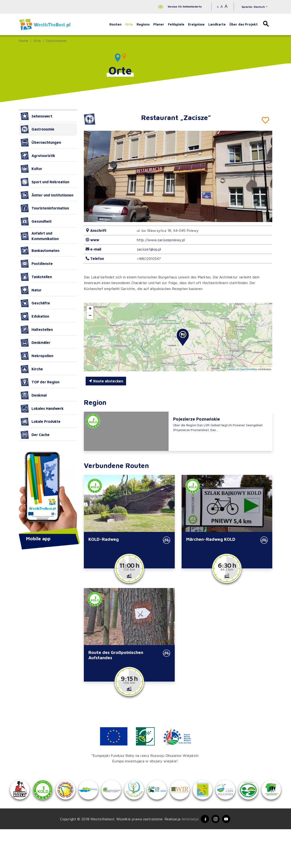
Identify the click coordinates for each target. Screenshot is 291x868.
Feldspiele (176, 24)
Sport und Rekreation (45, 182)
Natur (31, 290)
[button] (264, 176)
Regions (143, 24)
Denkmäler (36, 343)
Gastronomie (56, 41)
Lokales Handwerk (42, 408)
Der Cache (35, 435)
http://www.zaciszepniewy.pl (161, 240)
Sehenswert (36, 116)
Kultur (31, 169)
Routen (115, 24)
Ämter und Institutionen (47, 195)
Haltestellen (37, 329)
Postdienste (37, 264)
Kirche (32, 369)
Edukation (35, 316)
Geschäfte (35, 303)
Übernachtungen (41, 142)
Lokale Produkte (41, 422)
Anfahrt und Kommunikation (40, 236)
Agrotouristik (38, 156)
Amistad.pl (188, 857)
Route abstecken (106, 381)
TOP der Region (40, 382)
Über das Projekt (243, 24)
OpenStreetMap (249, 369)
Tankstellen (36, 277)
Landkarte (217, 24)
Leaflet (231, 369)
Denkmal (34, 395)
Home (24, 41)
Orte (129, 24)
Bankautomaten (40, 251)
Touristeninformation (45, 208)
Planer (159, 24)
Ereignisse (196, 24)
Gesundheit (36, 221)
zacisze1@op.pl (149, 249)
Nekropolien (37, 356)
